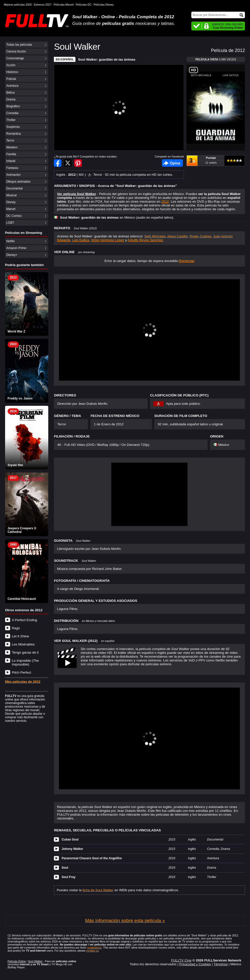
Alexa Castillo (177, 236)
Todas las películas (19, 45)
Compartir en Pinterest (78, 163)
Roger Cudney (200, 236)
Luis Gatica (81, 240)
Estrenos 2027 (43, 5)
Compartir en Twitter (68, 163)
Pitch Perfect (22, 672)
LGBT (10, 223)
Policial (11, 79)
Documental (14, 188)
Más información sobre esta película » (125, 921)
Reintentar (187, 261)
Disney (11, 202)
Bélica (11, 93)
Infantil (11, 161)
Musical (12, 195)
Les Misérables (23, 644)
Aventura (12, 86)
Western (12, 147)
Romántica (14, 134)
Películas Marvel (64, 5)
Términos (221, 964)
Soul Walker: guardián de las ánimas (107, 59)
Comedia (12, 113)
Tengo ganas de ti (25, 652)
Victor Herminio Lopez (108, 240)
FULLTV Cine (181, 960)
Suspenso (13, 127)
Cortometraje (15, 58)
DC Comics (14, 216)
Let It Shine (20, 636)
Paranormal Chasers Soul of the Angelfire (92, 858)
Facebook (172, 163)
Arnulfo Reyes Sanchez (145, 240)
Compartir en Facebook (58, 163)
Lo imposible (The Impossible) (25, 662)
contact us (92, 951)
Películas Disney (104, 5)
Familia (11, 154)
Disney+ (12, 255)
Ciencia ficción (16, 51)
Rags (16, 628)
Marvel (11, 209)
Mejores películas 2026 (18, 5)
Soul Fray (68, 877)
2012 (165, 202)
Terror (10, 141)
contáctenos (94, 948)
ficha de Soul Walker (98, 890)
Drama (11, 99)
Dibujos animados (18, 182)
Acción (11, 65)
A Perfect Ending (25, 620)
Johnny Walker (72, 849)
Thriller (11, 120)
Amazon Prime (16, 248)
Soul (65, 868)
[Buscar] (218, 15)
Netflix (11, 241)
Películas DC (84, 5)
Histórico (12, 72)
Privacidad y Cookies (195, 964)
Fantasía (12, 168)
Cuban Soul (70, 839)
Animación (13, 175)
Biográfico (13, 106)
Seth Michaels (155, 236)
